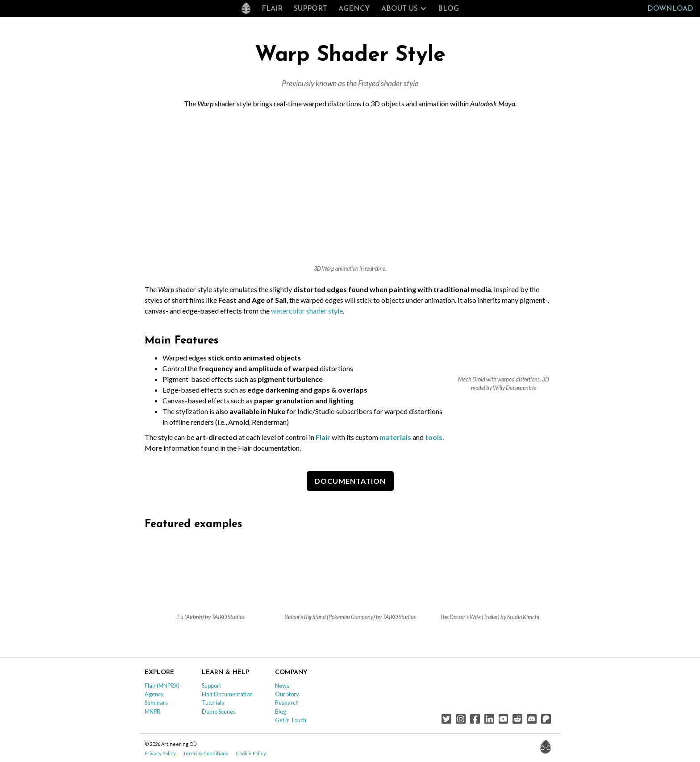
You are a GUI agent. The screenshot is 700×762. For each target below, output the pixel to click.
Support (310, 9)
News (282, 686)
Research (287, 703)
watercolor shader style (307, 311)
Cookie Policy (251, 753)
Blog (448, 9)
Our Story (287, 694)
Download (670, 9)
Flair (272, 9)
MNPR (152, 712)
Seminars (156, 703)
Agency (354, 9)
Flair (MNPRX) (162, 686)
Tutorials (213, 703)
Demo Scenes (219, 712)
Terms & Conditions (206, 753)
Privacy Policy (160, 753)
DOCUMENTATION (350, 481)
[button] (404, 9)
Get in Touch (291, 720)
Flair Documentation (227, 694)
